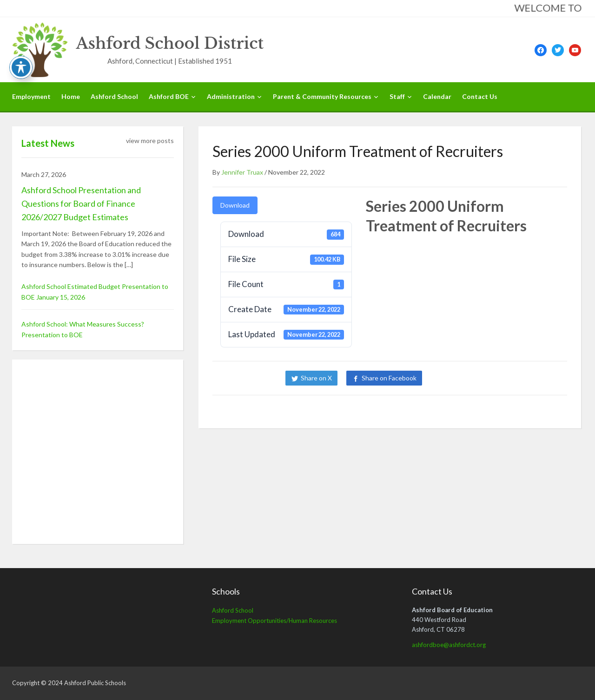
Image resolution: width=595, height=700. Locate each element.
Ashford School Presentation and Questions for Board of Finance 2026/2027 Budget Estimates (81, 203)
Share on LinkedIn (463, 378)
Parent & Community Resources (322, 96)
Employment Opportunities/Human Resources (274, 621)
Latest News (48, 143)
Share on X (316, 378)
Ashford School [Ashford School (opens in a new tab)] (233, 610)
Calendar (437, 96)
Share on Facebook (389, 378)
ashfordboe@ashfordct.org (449, 645)
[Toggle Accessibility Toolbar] (21, 67)
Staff (397, 96)
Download (235, 205)
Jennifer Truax (242, 172)
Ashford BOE (169, 96)
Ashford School (114, 96)
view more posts (150, 141)
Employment (31, 96)
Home (71, 96)
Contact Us (480, 96)
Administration (231, 96)
